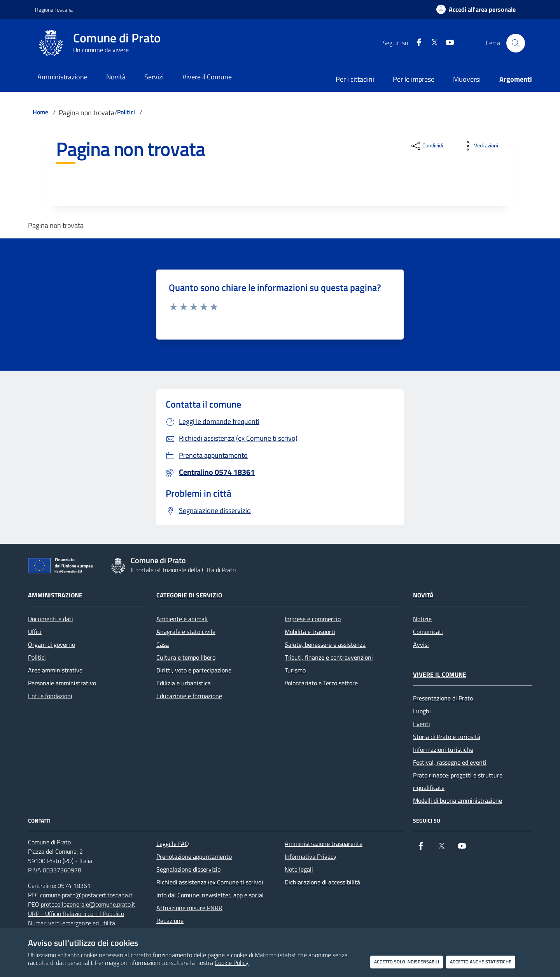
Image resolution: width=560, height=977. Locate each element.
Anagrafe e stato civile (186, 632)
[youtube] (447, 43)
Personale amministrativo (62, 683)
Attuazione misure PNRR (189, 908)
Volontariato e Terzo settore (321, 683)
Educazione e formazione (189, 696)
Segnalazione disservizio (188, 869)
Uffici (35, 632)
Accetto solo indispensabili (407, 962)
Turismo (295, 670)
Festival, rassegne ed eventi (450, 762)
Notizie (422, 619)
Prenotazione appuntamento (194, 856)
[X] (431, 43)
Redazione (170, 921)
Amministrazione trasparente (324, 844)
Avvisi (421, 644)
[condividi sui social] (426, 146)
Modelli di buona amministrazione (458, 800)
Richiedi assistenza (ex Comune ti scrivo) (210, 882)
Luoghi (422, 711)
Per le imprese (414, 79)
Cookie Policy (232, 963)
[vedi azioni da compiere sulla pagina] (480, 146)
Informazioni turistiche (443, 749)
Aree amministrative (55, 670)
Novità (423, 595)
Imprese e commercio (313, 619)
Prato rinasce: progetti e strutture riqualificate (458, 781)
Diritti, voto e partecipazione (194, 670)
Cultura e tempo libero (186, 657)
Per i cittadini (355, 79)
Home (40, 112)
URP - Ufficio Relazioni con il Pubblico (76, 914)
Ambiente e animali (182, 619)
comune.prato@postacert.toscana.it (86, 895)
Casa (163, 644)
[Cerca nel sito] (516, 43)
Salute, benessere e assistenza (325, 644)
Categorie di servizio (189, 595)
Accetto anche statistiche (481, 962)
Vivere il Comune (440, 674)
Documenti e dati (51, 619)
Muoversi (467, 79)
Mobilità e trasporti (310, 632)
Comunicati (428, 632)
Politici (126, 112)
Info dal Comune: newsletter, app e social (210, 895)
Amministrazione (55, 595)
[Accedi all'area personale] (476, 9)
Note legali (299, 869)
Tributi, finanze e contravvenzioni (329, 657)
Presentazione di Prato (443, 698)
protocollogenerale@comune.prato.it (88, 904)
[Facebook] (416, 43)
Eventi (422, 724)
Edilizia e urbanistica (184, 683)
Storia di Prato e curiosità (447, 737)
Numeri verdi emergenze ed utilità (72, 923)
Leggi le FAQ (173, 844)
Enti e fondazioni (50, 696)
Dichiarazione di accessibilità (322, 882)
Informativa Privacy (311, 856)
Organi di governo (52, 644)
